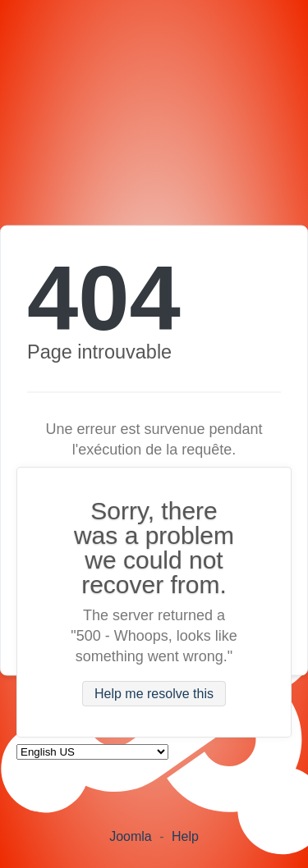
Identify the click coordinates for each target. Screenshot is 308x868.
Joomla (131, 836)
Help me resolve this (154, 694)
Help (185, 836)
